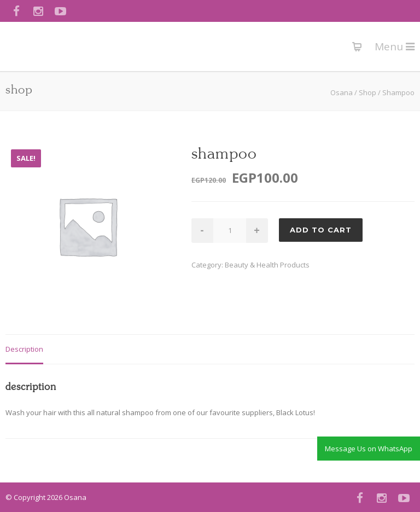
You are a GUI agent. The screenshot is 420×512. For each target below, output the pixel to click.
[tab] (24, 350)
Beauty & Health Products (267, 265)
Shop (367, 92)
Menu (395, 46)
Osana (342, 92)
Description (24, 349)
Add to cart (321, 230)
